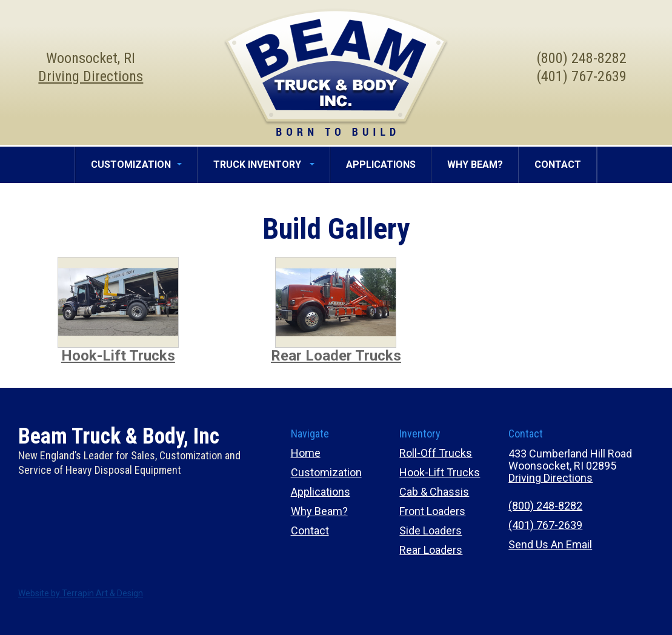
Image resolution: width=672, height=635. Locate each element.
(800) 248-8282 (545, 506)
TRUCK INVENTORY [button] (264, 165)
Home (306, 453)
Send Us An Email (550, 544)
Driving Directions (91, 76)
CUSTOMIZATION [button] (136, 165)
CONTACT (558, 165)
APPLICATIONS (381, 165)
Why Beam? (319, 511)
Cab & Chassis (434, 492)
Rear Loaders (431, 550)
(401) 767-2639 (545, 525)
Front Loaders (432, 511)
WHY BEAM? (475, 165)
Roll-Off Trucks (436, 453)
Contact (310, 530)
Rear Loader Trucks (336, 356)
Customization (326, 472)
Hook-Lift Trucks (118, 356)
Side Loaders (431, 530)
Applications (321, 492)
